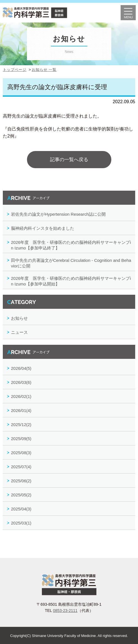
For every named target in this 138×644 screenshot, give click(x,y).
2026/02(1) (21, 396)
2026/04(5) (21, 368)
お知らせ (19, 318)
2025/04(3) (21, 509)
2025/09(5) (21, 439)
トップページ (15, 70)
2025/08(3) (21, 453)
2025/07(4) (21, 467)
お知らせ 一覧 (44, 70)
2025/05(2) (21, 495)
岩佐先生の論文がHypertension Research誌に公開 (58, 214)
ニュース (19, 332)
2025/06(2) (21, 481)
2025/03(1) (21, 523)
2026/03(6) (21, 382)
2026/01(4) (21, 410)
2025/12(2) (21, 425)
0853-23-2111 (65, 611)
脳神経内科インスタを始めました (43, 228)
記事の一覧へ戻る (69, 160)
